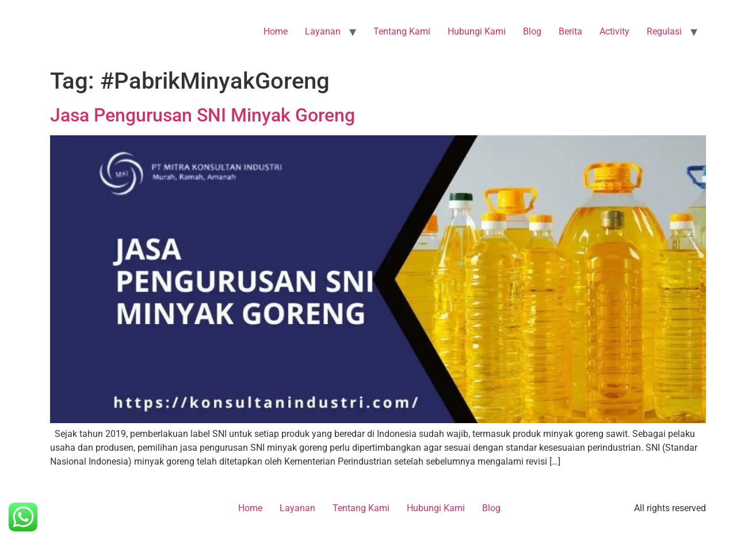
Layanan (323, 31)
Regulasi (664, 31)
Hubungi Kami (477, 31)
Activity (614, 31)
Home (276, 31)
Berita (570, 31)
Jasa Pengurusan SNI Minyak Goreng (203, 115)
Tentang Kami (402, 31)
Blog (532, 31)
